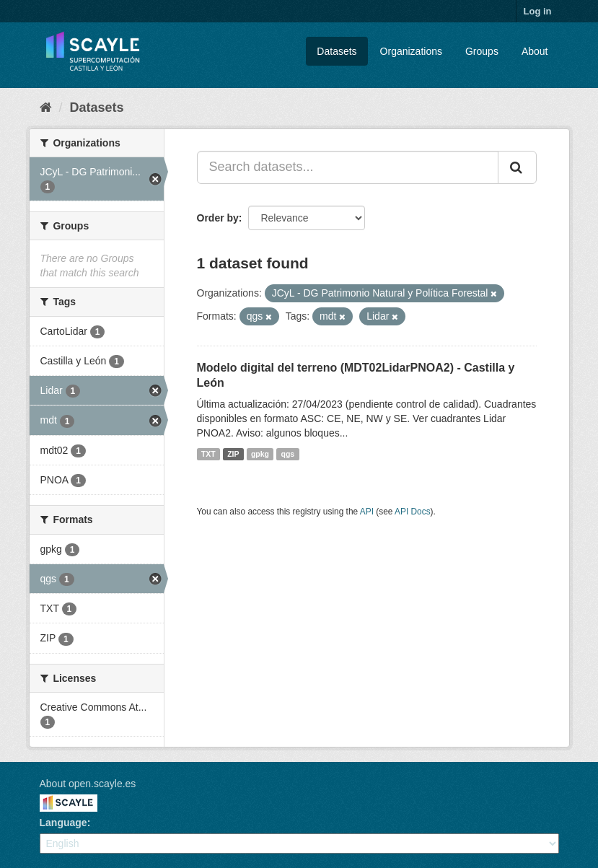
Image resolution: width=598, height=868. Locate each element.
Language (63, 823)
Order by (218, 218)
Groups (482, 51)
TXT (208, 454)
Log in (538, 11)
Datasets (337, 51)
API (367, 512)
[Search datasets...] (348, 167)
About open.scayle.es (88, 784)
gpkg (260, 454)
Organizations (411, 51)
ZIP (233, 454)
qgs (288, 454)
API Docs (413, 512)
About (535, 51)
